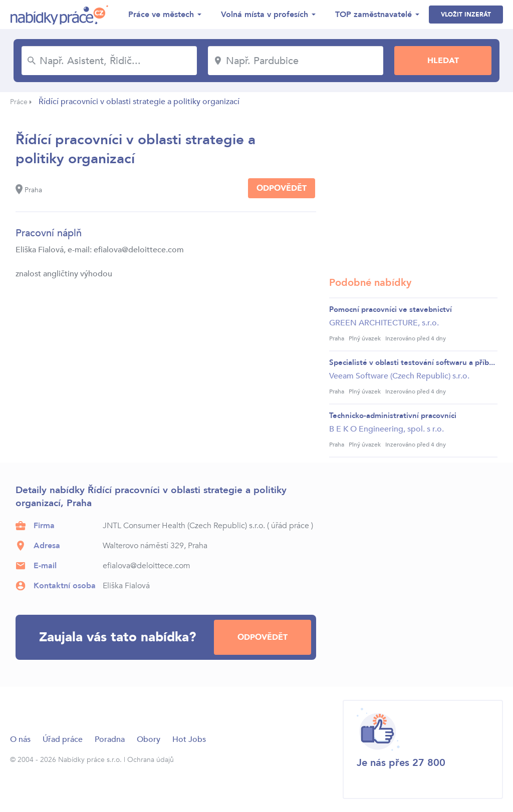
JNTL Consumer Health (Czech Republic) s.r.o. (184, 526)
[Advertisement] (413, 193)
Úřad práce (63, 739)
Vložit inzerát (466, 15)
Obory (149, 739)
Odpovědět (282, 188)
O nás (20, 739)
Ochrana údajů (151, 760)
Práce (19, 102)
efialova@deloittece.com (147, 566)
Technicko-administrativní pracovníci (393, 416)
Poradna (110, 739)
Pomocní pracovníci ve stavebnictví (391, 309)
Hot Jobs (189, 739)
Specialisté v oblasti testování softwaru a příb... (412, 362)
